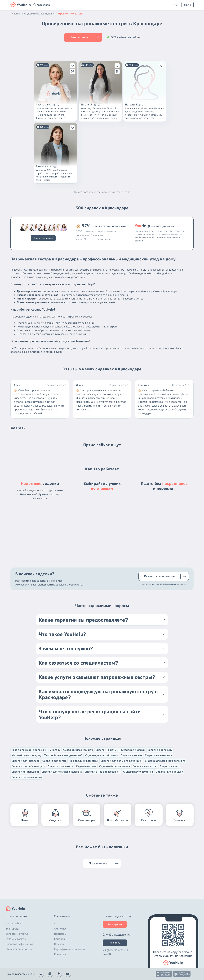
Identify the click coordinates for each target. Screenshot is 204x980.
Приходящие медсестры (83, 761)
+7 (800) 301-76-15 (115, 950)
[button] (43, 5)
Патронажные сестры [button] (69, 14)
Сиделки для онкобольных (102, 755)
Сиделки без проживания (115, 766)
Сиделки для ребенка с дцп (28, 766)
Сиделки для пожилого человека (62, 772)
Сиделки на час (169, 766)
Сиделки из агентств (61, 766)
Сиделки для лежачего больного (165, 761)
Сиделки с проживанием (78, 750)
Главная (17, 14)
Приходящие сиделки (132, 750)
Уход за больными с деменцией (63, 755)
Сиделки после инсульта (27, 777)
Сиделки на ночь (106, 750)
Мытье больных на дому (26, 755)
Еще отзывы (18, 428)
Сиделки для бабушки (169, 772)
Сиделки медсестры (145, 766)
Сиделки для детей (54, 761)
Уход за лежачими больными (29, 750)
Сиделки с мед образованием (102, 772)
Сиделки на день (86, 766)
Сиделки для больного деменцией (121, 761)
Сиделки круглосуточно (138, 772)
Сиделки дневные (131, 755)
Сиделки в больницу (160, 750)
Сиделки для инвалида (26, 761)
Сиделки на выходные (158, 755)
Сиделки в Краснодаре (40, 14)
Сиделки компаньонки (25, 772)
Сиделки (55, 750)
